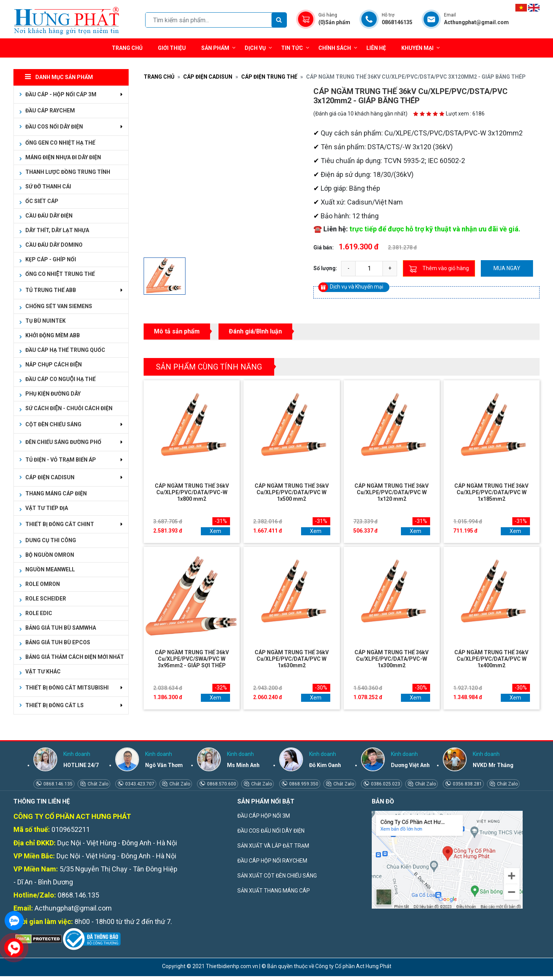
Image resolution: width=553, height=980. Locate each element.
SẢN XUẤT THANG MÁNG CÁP (274, 891)
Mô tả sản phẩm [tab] (177, 331)
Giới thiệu (172, 48)
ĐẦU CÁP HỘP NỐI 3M (264, 816)
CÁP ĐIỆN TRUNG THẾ (269, 77)
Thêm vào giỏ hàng (439, 269)
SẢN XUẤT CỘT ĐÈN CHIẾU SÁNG (277, 876)
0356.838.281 (467, 784)
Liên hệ (376, 48)
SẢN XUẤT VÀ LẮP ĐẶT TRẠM (273, 846)
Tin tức (295, 48)
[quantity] (369, 269)
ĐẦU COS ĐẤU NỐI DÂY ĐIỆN (271, 831)
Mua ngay (507, 268)
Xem (215, 531)
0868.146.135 (57, 784)
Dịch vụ (255, 48)
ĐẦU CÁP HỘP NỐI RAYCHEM (272, 861)
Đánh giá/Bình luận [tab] (255, 331)
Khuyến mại (417, 48)
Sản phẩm (218, 48)
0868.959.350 (303, 784)
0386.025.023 (385, 784)
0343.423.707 (139, 784)
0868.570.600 (221, 784)
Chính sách (338, 48)
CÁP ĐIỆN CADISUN (208, 77)
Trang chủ (127, 48)
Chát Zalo (97, 784)
